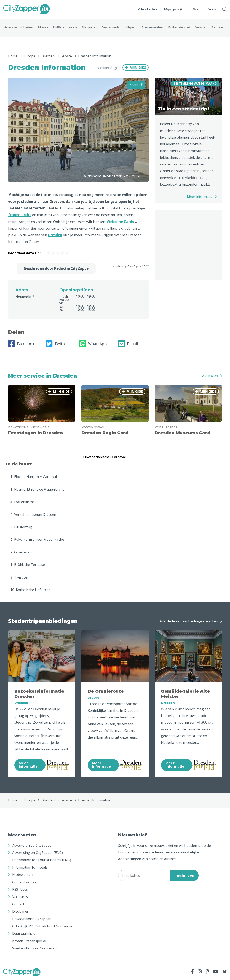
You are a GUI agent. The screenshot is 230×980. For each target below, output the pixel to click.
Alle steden (147, 9)
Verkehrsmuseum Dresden (33, 515)
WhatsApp (93, 344)
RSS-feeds (20, 889)
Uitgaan (131, 27)
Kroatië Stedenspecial (29, 941)
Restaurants (111, 27)
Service (217, 27)
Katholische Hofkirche (30, 590)
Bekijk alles (209, 376)
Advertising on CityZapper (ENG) (38, 853)
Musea (43, 27)
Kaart (136, 85)
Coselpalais (21, 552)
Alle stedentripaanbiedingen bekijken (189, 621)
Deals (211, 9)
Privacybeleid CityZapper (31, 919)
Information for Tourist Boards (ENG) (42, 860)
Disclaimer (20, 911)
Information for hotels (30, 867)
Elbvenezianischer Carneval (34, 477)
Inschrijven (184, 875)
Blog (196, 9)
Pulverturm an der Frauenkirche (37, 539)
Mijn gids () (174, 9)
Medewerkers (23, 875)
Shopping (89, 27)
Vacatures (20, 897)
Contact (18, 904)
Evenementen (152, 27)
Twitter (57, 344)
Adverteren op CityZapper (33, 845)
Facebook (21, 344)
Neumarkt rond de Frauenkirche (37, 489)
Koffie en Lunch (65, 27)
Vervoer (201, 27)
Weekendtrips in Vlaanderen (34, 948)
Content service (24, 882)
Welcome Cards (120, 222)
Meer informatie (200, 197)
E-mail (128, 344)
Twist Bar (20, 577)
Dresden (55, 235)
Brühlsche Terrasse (28, 565)
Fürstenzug (21, 527)
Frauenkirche (20, 215)
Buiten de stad (179, 27)
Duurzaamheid (24, 933)
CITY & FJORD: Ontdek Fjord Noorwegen (43, 926)
